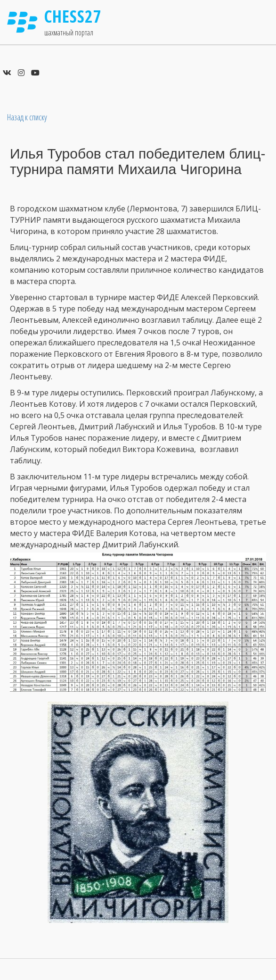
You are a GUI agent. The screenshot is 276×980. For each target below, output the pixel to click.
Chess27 (73, 16)
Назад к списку (27, 117)
